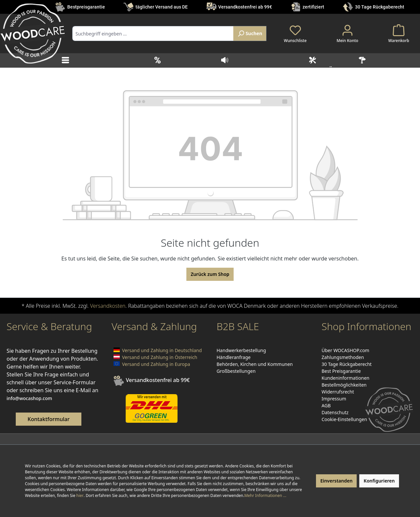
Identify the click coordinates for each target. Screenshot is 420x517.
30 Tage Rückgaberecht (380, 7)
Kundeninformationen (346, 378)
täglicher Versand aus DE (162, 7)
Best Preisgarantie (341, 371)
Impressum (334, 399)
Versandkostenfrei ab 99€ (245, 7)
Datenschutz (335, 412)
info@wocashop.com (29, 398)
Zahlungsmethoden (343, 357)
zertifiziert (313, 7)
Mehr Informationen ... (265, 495)
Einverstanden (336, 481)
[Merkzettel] (295, 34)
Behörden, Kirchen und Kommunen (255, 364)
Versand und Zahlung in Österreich (160, 357)
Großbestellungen (236, 371)
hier (80, 495)
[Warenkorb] (399, 34)
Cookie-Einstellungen (344, 419)
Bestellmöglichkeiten (344, 385)
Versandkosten (108, 306)
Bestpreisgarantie (86, 7)
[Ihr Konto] (347, 34)
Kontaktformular (49, 419)
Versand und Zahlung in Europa (156, 364)
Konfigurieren (379, 481)
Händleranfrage (234, 357)
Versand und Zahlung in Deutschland (162, 350)
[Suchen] (250, 34)
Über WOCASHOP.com (345, 350)
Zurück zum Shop (210, 274)
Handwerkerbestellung (241, 350)
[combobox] (153, 34)
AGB (326, 405)
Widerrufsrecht (338, 392)
